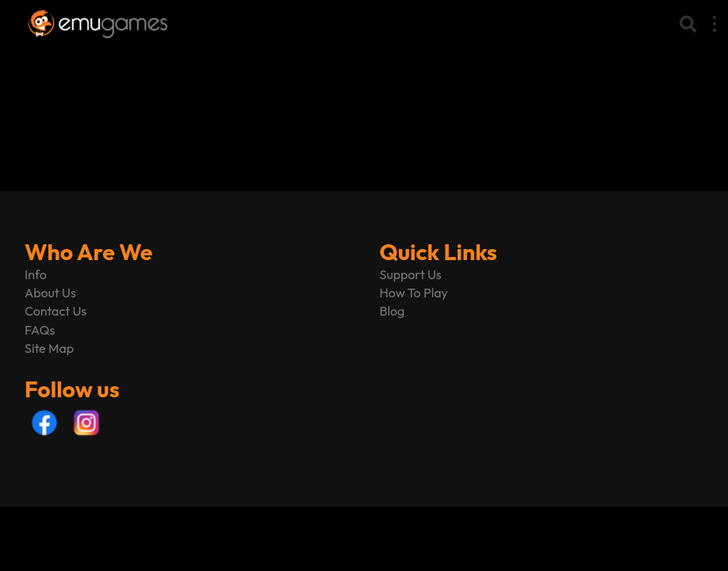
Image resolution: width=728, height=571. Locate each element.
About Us (50, 293)
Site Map (49, 348)
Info (36, 274)
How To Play (414, 293)
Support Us (411, 274)
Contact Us (56, 311)
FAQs (40, 330)
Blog (393, 311)
